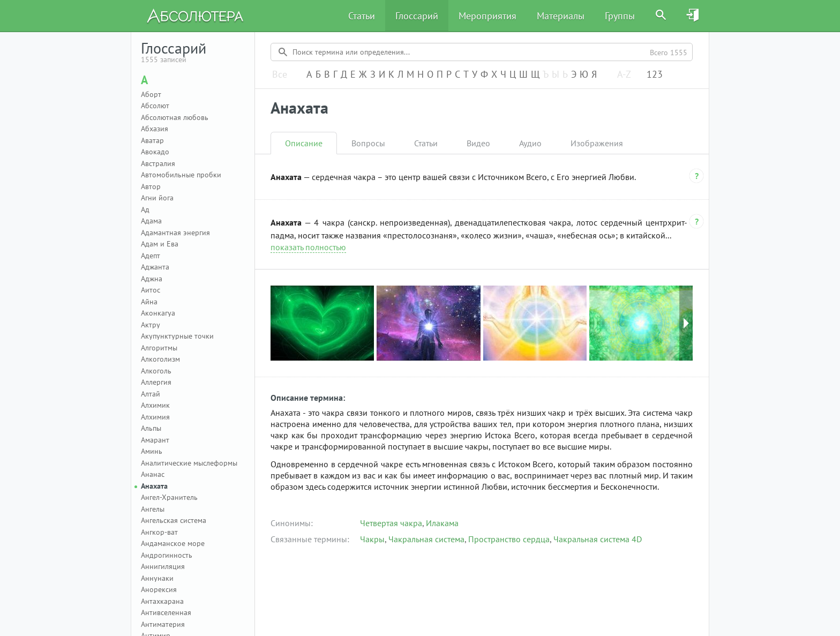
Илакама (442, 523)
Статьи (362, 16)
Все (280, 75)
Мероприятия (487, 16)
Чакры (372, 539)
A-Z (624, 75)
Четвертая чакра (391, 523)
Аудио (530, 143)
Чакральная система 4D (598, 539)
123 (655, 75)
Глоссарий (417, 16)
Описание (304, 143)
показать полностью (308, 247)
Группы (620, 16)
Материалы (561, 16)
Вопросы (368, 143)
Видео (478, 143)
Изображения (597, 143)
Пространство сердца (509, 539)
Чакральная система (426, 539)
